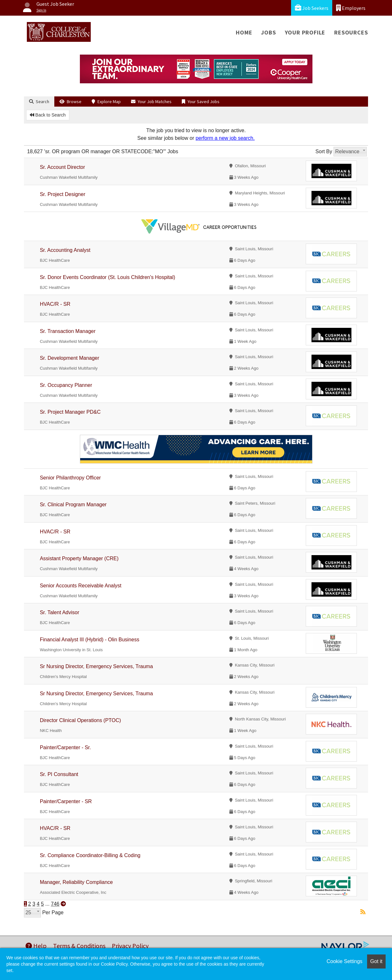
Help (36, 946)
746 (55, 904)
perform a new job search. (225, 138)
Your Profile (305, 32)
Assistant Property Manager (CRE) (79, 558)
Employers (351, 8)
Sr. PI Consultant (59, 774)
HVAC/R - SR (55, 304)
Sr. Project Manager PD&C (70, 412)
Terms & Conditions (79, 946)
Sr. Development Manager (70, 358)
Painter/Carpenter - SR (66, 801)
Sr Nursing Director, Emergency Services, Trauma (96, 666)
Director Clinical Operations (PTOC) (81, 720)
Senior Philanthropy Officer (70, 478)
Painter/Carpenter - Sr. (65, 747)
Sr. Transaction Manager (68, 331)
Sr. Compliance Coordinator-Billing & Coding (90, 855)
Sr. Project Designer (63, 194)
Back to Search (48, 115)
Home (244, 32)
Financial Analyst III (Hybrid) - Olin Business (90, 640)
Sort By (324, 151)
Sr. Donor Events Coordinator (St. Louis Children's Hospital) (108, 277)
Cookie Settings (344, 961)
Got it (376, 961)
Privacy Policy (130, 946)
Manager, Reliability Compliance (77, 882)
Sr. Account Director (62, 167)
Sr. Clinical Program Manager (73, 505)
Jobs (268, 32)
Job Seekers (312, 8)
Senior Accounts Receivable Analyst (81, 586)
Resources (351, 32)
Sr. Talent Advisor (60, 612)
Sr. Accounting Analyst (65, 250)
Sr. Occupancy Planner (66, 385)
